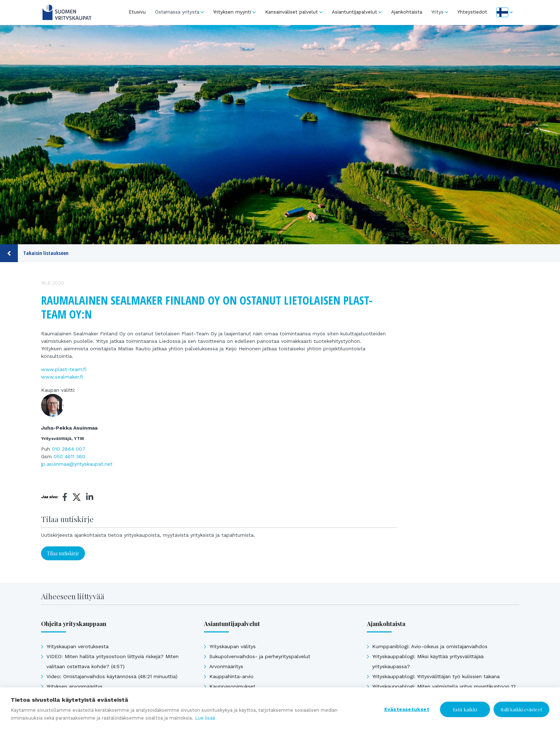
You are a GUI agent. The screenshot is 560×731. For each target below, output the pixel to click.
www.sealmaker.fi (62, 377)
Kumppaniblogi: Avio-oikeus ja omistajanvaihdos (430, 646)
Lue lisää (205, 718)
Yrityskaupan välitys (232, 646)
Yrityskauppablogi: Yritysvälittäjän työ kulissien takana (436, 676)
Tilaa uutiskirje (63, 553)
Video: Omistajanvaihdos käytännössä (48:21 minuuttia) (112, 676)
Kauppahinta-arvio (231, 676)
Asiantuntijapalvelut (354, 12)
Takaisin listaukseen (34, 253)
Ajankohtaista (407, 12)
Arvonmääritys (226, 666)
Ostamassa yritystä (177, 12)
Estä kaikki (465, 709)
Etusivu (137, 12)
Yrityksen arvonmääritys (74, 686)
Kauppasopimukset (232, 686)
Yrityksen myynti (232, 12)
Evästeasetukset (407, 709)
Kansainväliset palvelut (291, 12)
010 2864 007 (69, 449)
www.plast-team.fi (64, 369)
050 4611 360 (69, 456)
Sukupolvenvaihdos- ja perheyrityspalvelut (260, 656)
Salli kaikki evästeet (521, 709)
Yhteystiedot (472, 12)
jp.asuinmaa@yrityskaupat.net (77, 464)
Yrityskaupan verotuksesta (77, 646)
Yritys (437, 12)
